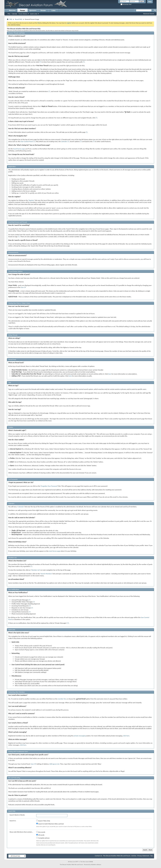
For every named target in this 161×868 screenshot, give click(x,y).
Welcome (12, 11)
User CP (23, 287)
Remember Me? (126, 4)
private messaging (80, 736)
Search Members (46, 574)
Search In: (13, 821)
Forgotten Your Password (49, 486)
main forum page (55, 551)
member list (62, 699)
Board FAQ (18, 19)
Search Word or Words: (17, 815)
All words (40, 835)
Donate (43, 11)
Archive (134, 856)
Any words (41, 832)
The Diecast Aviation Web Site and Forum (117, 856)
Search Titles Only (43, 821)
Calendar (14, 14)
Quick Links (34, 14)
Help (150, 2)
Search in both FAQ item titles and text (50, 824)
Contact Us (98, 856)
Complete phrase (43, 838)
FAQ (9, 14)
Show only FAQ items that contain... (21, 832)
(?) (40, 62)
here (110, 374)
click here (126, 736)
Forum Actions (23, 14)
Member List (35, 570)
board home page (19, 149)
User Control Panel (27, 141)
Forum (22, 11)
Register (31, 200)
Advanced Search (149, 14)
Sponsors (33, 11)
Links (53, 11)
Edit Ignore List (54, 764)
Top (152, 856)
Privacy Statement (143, 856)
